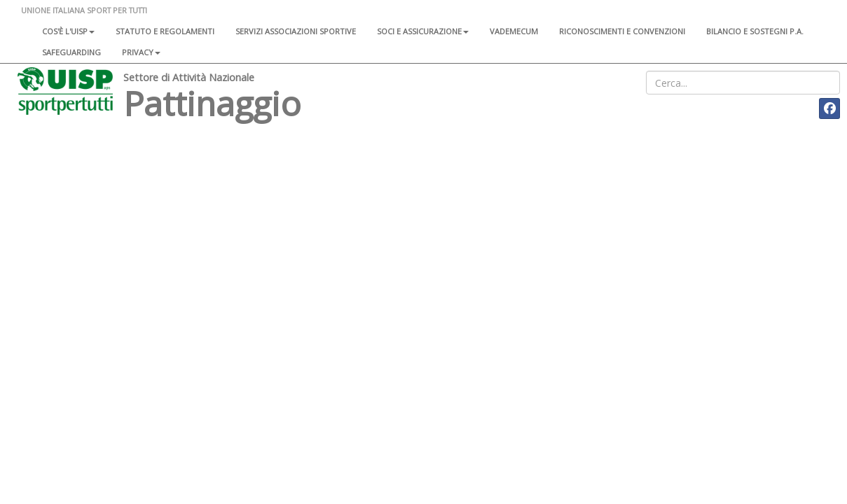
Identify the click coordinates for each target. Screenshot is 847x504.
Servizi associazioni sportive (296, 31)
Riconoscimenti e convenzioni (622, 31)
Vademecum (514, 31)
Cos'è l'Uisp (68, 31)
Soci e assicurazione (423, 31)
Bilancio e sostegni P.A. (755, 31)
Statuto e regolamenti (165, 31)
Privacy (141, 52)
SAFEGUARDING (71, 52)
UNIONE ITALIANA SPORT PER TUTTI (84, 10)
